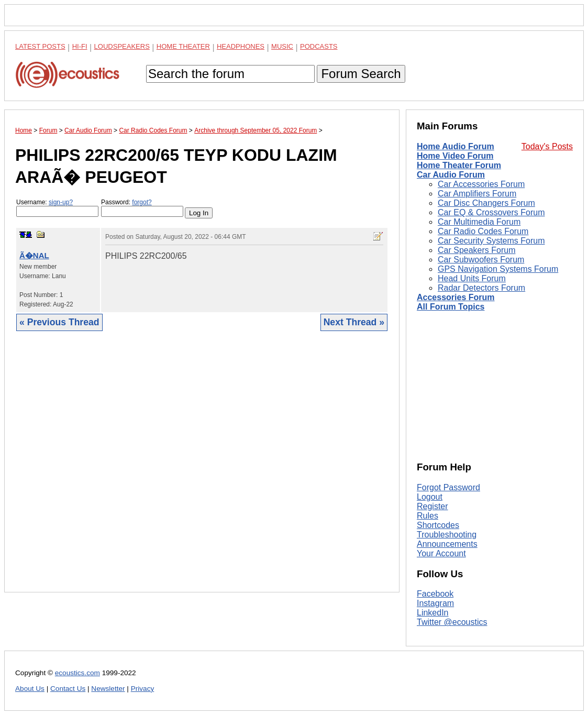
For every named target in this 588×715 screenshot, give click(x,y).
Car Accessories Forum (481, 184)
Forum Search (361, 74)
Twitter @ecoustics (452, 622)
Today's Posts (547, 146)
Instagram (435, 603)
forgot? (142, 202)
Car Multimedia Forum (479, 222)
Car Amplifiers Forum (477, 194)
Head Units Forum (472, 278)
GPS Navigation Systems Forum (498, 269)
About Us (30, 689)
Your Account (441, 553)
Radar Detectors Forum (481, 288)
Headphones (241, 46)
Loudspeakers (122, 46)
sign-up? (61, 202)
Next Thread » (354, 322)
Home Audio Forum (456, 146)
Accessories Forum (456, 297)
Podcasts (319, 46)
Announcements (447, 544)
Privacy (143, 689)
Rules (428, 516)
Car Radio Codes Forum (483, 231)
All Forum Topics (451, 307)
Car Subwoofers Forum (481, 260)
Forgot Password (448, 487)
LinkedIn (433, 613)
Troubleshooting (447, 535)
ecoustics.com (77, 673)
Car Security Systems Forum (491, 241)
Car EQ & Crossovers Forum (491, 212)
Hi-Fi (80, 46)
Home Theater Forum (459, 165)
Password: (142, 208)
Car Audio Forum (451, 175)
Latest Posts (40, 46)
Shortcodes (438, 525)
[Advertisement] (202, 470)
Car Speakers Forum (477, 250)
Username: (57, 208)
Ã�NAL (34, 255)
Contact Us (68, 689)
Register (432, 506)
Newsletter (108, 689)
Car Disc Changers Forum (486, 203)
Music (282, 46)
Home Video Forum (455, 156)
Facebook (435, 594)
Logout (430, 497)
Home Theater (183, 46)
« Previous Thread (59, 322)
